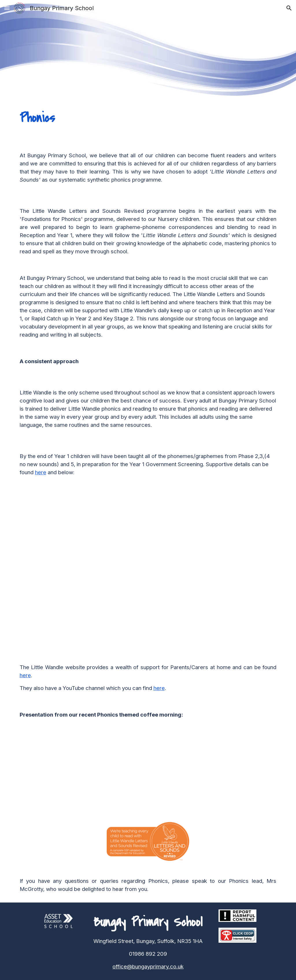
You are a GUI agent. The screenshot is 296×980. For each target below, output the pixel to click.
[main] (148, 118)
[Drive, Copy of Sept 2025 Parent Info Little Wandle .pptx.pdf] (81, 772)
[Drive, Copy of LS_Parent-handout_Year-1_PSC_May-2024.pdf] (204, 570)
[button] (7, 8)
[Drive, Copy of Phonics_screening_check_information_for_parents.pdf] (92, 570)
